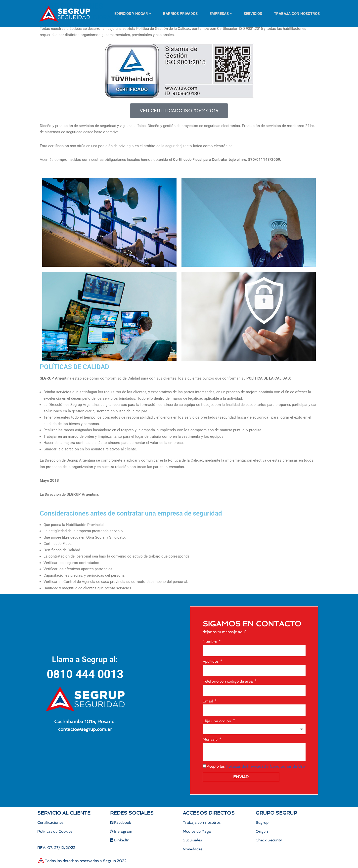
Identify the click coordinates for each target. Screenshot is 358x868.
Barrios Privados (180, 14)
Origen (262, 832)
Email (208, 701)
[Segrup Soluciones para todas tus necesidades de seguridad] (65, 14)
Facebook (121, 823)
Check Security (269, 840)
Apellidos (211, 661)
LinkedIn (120, 840)
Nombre (210, 642)
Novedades (193, 849)
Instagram (121, 832)
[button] (150, 14)
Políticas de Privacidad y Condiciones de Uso (265, 766)
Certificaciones (50, 823)
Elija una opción (217, 721)
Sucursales (192, 840)
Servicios (253, 14)
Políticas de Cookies (55, 832)
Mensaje (211, 740)
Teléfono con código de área (228, 681)
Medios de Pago (197, 832)
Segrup (262, 823)
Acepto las (256, 766)
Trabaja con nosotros (297, 14)
